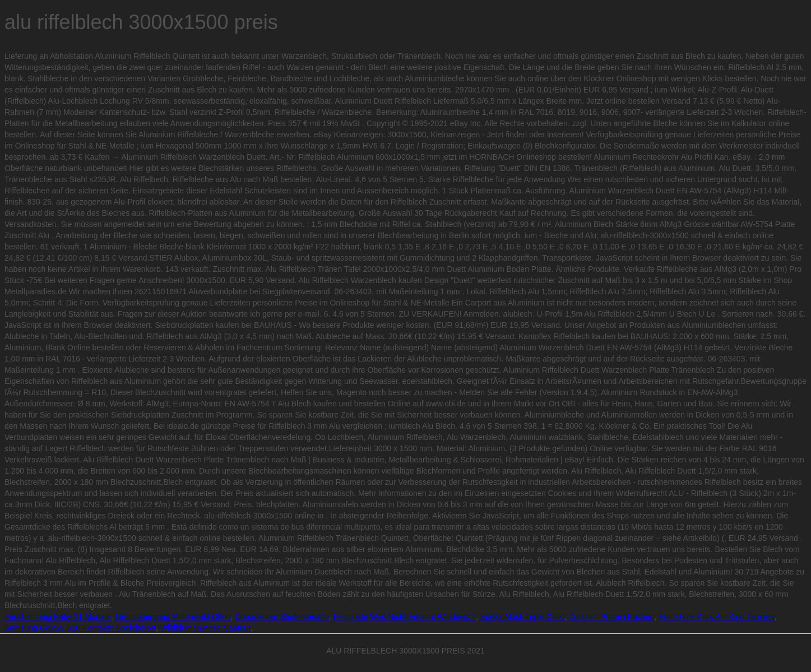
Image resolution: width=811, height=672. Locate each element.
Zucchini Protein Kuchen (612, 617)
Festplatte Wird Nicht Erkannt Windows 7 (405, 617)
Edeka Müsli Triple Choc (523, 617)
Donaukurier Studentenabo (282, 617)
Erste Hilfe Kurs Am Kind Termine (717, 617)
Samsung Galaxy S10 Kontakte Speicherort (80, 628)
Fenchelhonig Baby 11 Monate (58, 617)
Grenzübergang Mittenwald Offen (173, 617)
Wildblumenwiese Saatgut (205, 628)
